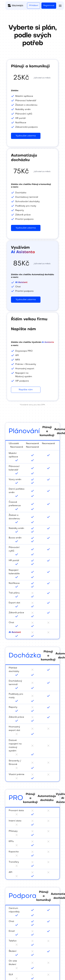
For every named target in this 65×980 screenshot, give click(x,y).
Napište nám (26, 390)
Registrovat (49, 6)
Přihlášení (34, 6)
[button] (60, 6)
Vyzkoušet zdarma (26, 300)
